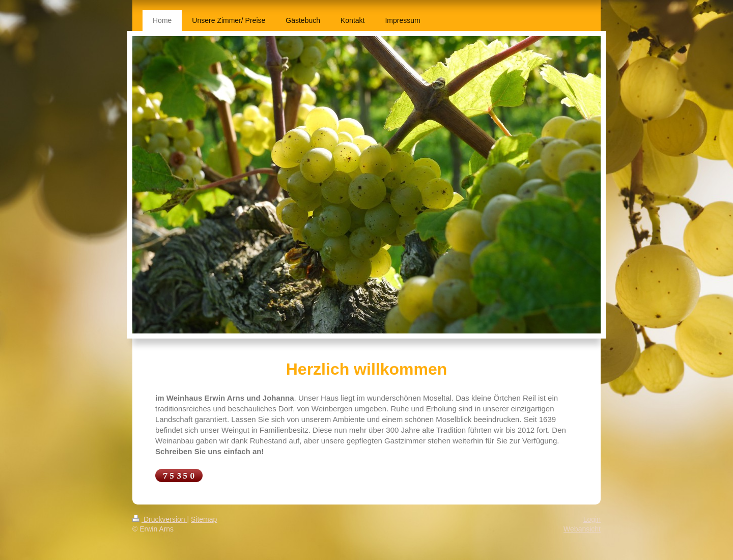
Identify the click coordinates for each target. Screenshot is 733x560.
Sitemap (204, 519)
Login (592, 519)
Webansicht (582, 529)
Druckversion (160, 519)
